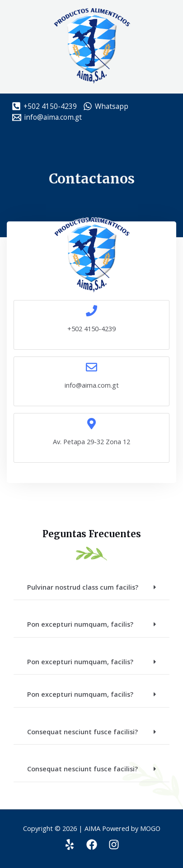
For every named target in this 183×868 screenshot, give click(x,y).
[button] (91, 587)
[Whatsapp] (105, 106)
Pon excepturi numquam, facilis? (80, 624)
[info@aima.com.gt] (47, 117)
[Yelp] (70, 845)
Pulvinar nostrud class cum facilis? (83, 587)
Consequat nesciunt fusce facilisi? (82, 732)
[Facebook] (92, 845)
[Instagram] (114, 845)
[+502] (44, 106)
